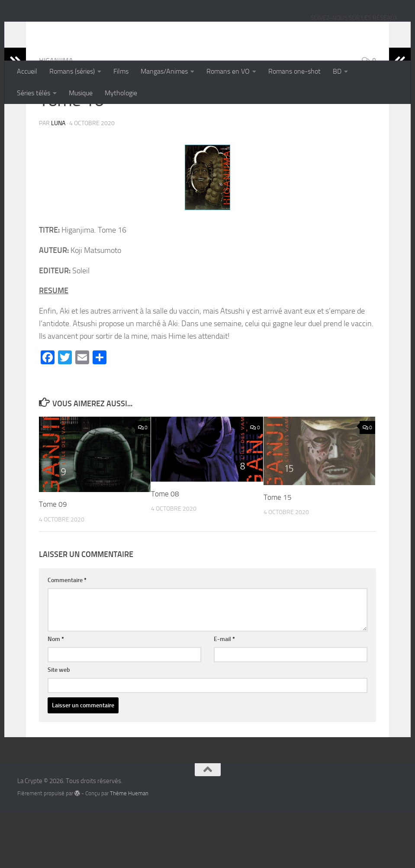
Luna (58, 180)
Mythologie (121, 93)
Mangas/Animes (164, 71)
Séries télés (34, 93)
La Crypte (53, 30)
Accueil (27, 71)
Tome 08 (165, 550)
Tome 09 (53, 560)
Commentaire (67, 636)
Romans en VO (228, 71)
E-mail (224, 695)
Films (121, 71)
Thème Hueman (129, 850)
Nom (56, 695)
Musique (81, 93)
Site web (59, 726)
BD (337, 71)
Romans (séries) (72, 71)
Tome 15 (278, 554)
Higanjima (56, 117)
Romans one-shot (294, 71)
